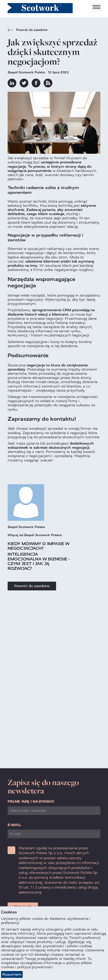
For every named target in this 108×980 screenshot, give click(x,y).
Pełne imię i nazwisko (31, 801)
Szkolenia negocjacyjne (27, 342)
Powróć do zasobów (28, 30)
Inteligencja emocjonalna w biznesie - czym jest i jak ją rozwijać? (39, 561)
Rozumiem (12, 975)
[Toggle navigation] (97, 7)
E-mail (14, 825)
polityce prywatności (35, 967)
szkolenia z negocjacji (69, 433)
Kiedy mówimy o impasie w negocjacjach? (39, 546)
